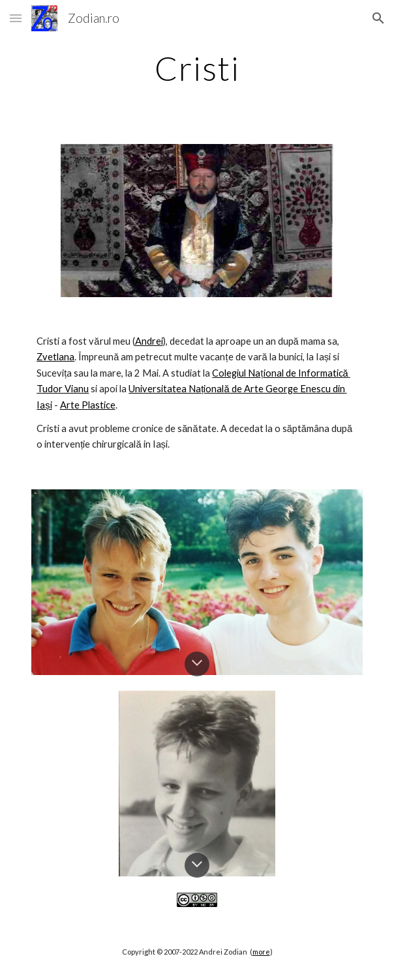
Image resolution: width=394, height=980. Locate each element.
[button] (16, 18)
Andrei (149, 341)
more (261, 952)
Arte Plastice (88, 405)
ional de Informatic (303, 373)
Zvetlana (55, 357)
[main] (197, 68)
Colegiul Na (236, 373)
